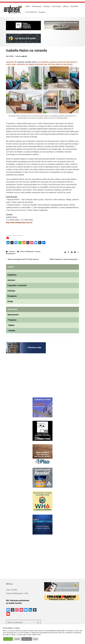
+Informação (56, 6)
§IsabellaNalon (11, 254)
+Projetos (47, 6)
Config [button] (35, 639)
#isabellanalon (30, 252)
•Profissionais (36, 6)
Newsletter (74, 6)
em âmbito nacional (14, 603)
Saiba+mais (27, 639)
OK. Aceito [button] (8, 639)
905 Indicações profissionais (18, 600)
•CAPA (27, 6)
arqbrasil (24, 56)
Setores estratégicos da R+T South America (23, 259)
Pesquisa (42, 12)
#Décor (22, 252)
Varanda (38, 252)
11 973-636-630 (31, 12)
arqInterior (12, 252)
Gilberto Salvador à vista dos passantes (63, 259)
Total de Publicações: (15, 593)
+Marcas (66, 6)
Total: (8, 590)
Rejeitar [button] (17, 639)
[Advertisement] (20, 378)
